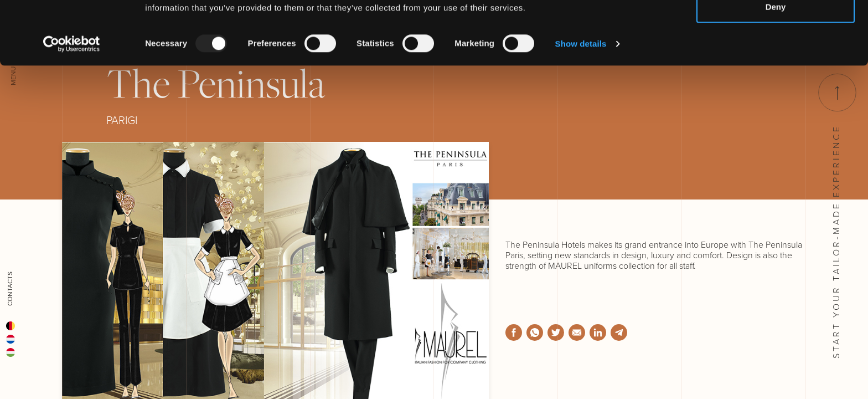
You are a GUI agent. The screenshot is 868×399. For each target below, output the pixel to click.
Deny (776, 66)
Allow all (776, 29)
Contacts (10, 289)
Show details (581, 103)
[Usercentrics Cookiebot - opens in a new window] (72, 103)
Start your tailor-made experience (836, 216)
